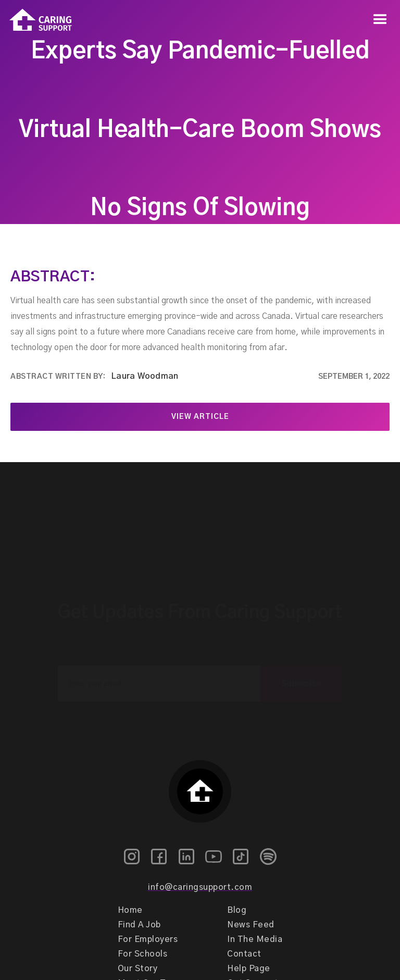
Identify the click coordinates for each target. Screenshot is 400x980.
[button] (380, 20)
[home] (36, 20)
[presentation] (200, 711)
